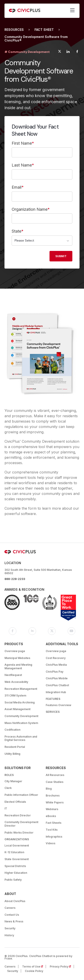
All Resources (55, 775)
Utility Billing (12, 754)
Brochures (53, 795)
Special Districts (15, 866)
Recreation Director (18, 815)
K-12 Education (14, 852)
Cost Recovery (56, 658)
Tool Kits (52, 830)
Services (53, 712)
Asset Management (17, 709)
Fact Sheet (44, 30)
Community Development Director (21, 824)
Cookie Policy (34, 971)
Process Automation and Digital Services (21, 738)
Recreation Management (21, 689)
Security (10, 928)
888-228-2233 (15, 579)
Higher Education (16, 873)
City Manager (13, 781)
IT (6, 808)
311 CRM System (15, 695)
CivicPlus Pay (55, 672)
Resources (14, 30)
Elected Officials (15, 802)
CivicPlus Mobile (57, 678)
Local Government (17, 846)
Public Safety (13, 880)
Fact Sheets (54, 823)
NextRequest (13, 675)
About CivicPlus (15, 901)
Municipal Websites (17, 658)
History (9, 935)
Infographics (54, 837)
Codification (12, 730)
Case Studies (55, 782)
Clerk (8, 788)
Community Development (21, 716)
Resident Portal (15, 747)
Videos (51, 843)
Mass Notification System (21, 723)
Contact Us (12, 915)
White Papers (55, 802)
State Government (17, 859)
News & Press (14, 921)
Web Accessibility (16, 682)
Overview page (15, 651)
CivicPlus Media (56, 665)
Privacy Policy (62, 966)
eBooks (51, 816)
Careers (10, 908)
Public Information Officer (21, 795)
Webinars (52, 809)
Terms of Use (34, 966)
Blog (49, 789)
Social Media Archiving (20, 702)
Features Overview (58, 705)
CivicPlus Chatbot (57, 685)
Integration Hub (56, 692)
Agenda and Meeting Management (18, 666)
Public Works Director (19, 833)
